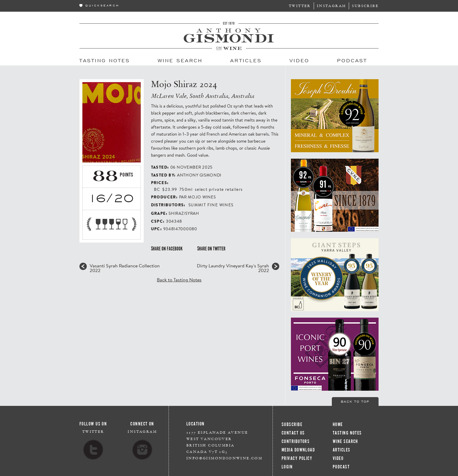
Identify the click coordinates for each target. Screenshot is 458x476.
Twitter (300, 6)
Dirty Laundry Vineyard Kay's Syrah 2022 (233, 268)
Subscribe (365, 6)
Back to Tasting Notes (179, 279)
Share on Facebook (167, 249)
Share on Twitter (211, 249)
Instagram (332, 6)
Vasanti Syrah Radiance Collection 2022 (125, 268)
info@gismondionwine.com (224, 458)
